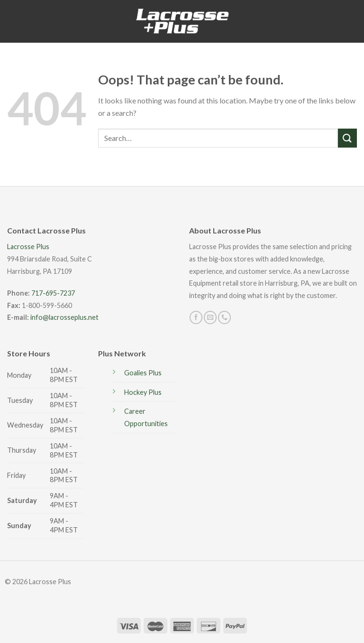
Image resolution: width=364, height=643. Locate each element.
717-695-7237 (53, 293)
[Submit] (347, 138)
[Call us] (224, 317)
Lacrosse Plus (28, 247)
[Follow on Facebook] (196, 317)
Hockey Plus (143, 392)
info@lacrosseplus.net (64, 317)
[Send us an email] (210, 317)
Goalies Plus (143, 373)
